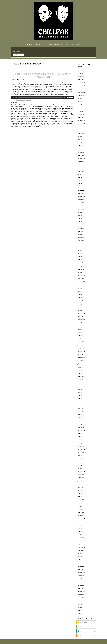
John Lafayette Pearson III (65, 111)
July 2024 (80, 136)
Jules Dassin (14, 113)
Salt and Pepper (43, 120)
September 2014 (82, 452)
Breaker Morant (48, 106)
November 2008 (81, 576)
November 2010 (81, 519)
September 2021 (82, 244)
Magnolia (18, 115)
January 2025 (81, 117)
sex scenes (61, 120)
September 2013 (82, 475)
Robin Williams (21, 120)
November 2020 (81, 275)
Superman (23, 121)
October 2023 (81, 165)
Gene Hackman (50, 110)
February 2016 (81, 424)
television (38, 121)
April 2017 (80, 399)
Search (78, 45)
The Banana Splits (53, 121)
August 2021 (81, 247)
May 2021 (80, 256)
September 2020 (82, 282)
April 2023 (80, 184)
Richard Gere (49, 118)
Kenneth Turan (21, 113)
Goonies (64, 110)
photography (14, 118)
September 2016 (82, 411)
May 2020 (80, 294)
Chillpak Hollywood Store (54, 45)
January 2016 (81, 427)
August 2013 (81, 478)
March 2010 (80, 535)
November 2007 (81, 595)
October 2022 (81, 203)
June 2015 (80, 433)
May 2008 (80, 582)
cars (62, 106)
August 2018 (81, 361)
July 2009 (80, 554)
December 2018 (81, 348)
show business (68, 120)
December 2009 (81, 541)
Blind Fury (42, 106)
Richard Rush (55, 118)
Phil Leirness (68, 116)
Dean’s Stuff (69, 45)
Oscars (41, 116)
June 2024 (80, 140)
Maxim (35, 115)
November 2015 (81, 430)
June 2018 (80, 367)
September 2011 (82, 503)
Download (29, 100)
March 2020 (80, 301)
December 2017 (81, 380)
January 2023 (81, 193)
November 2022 (81, 200)
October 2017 (81, 386)
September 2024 (82, 130)
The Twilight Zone (45, 123)
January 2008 (81, 588)
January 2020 (81, 307)
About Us (29, 45)
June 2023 (80, 177)
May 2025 (80, 105)
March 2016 (80, 421)
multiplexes (57, 115)
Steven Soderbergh (16, 121)
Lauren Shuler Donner (44, 113)
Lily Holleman (67, 113)
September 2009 (82, 547)
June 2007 (80, 610)
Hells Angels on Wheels (20, 111)
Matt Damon (29, 115)
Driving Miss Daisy (53, 108)
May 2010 (80, 528)
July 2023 (80, 174)
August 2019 (81, 323)
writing (41, 126)
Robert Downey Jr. (64, 118)
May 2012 (80, 493)
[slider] (41, 98)
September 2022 (82, 206)
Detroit (38, 108)
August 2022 (81, 209)
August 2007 (81, 604)
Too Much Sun (17, 125)
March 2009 (80, 563)
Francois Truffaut (21, 110)
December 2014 (81, 446)
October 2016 (81, 408)
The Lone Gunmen (62, 121)
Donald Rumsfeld (44, 108)
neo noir (62, 115)
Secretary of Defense (53, 120)
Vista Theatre (67, 125)
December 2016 (81, 402)
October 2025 (81, 89)
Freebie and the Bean (31, 110)
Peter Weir (53, 116)
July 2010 (80, 525)
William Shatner (32, 126)
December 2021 (81, 234)
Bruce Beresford (57, 106)
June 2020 (80, 291)
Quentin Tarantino (41, 118)
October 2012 (81, 487)
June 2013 (80, 481)
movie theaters (45, 115)
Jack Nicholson (42, 111)
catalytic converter (68, 106)
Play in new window (20, 100)
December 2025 (81, 83)
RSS (17, 102)
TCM (34, 121)
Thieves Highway (60, 123)
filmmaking (14, 110)
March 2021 (80, 263)
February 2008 (81, 585)
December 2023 (81, 159)
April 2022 (80, 222)
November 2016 (81, 405)
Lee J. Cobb (53, 113)
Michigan (39, 115)
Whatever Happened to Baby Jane (19, 126)
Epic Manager (68, 108)
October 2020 (81, 279)
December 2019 (81, 310)
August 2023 (81, 171)
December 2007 (81, 591)
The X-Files (52, 123)
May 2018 (80, 370)
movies (51, 115)
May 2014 (80, 459)
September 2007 (82, 601)
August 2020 (81, 285)
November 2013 (81, 471)
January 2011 (81, 512)
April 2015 (80, 437)
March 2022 (80, 225)
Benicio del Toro (29, 106)
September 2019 (82, 320)
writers (38, 126)
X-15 (45, 126)
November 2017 (81, 383)
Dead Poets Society (23, 108)
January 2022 (81, 231)
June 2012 (80, 490)
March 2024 (80, 149)
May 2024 (80, 143)
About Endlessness (63, 105)
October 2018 (81, 354)
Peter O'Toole (47, 116)
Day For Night (14, 108)
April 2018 (80, 373)
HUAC (28, 111)
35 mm (17, 105)
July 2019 (80, 326)
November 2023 (81, 162)
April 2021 (80, 260)
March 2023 (80, 187)
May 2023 (80, 181)
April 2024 (80, 146)
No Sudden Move (18, 116)
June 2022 (80, 215)
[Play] (13, 98)
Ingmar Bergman (34, 111)
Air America (22, 106)
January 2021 (81, 269)
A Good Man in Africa (28, 105)
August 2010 (81, 522)
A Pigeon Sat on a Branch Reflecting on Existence (46, 105)
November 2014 (81, 449)
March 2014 (80, 462)
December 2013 (81, 468)
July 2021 (80, 250)
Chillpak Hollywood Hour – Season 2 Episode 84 (43, 75)
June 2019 (80, 329)
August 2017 (81, 389)
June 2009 (80, 557)
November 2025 (81, 86)
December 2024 (81, 121)
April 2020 (80, 298)
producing (20, 118)
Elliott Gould (61, 108)
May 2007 (80, 614)
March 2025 (80, 111)
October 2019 (81, 317)
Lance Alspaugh (35, 113)
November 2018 (81, 351)
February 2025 (81, 114)
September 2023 (82, 168)
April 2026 (80, 70)
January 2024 (81, 155)
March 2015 (80, 440)
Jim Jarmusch (55, 111)
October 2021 (81, 241)
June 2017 (80, 392)
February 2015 (81, 443)
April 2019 (80, 335)
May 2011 (80, 506)
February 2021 (81, 266)
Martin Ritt (23, 115)
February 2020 (81, 304)
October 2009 (81, 544)
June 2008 (80, 579)
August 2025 (81, 95)
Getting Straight (58, 110)
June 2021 (80, 253)
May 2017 (80, 396)
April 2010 (80, 531)
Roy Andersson (28, 120)
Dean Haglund (32, 108)
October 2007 (81, 598)
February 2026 (81, 76)
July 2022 (80, 212)
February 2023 (81, 190)
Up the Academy (43, 125)
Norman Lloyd (35, 116)
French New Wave (41, 110)
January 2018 (81, 377)
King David (28, 113)
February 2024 (81, 152)
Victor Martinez (60, 125)
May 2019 (80, 332)
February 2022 (81, 228)
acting (17, 106)
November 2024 (81, 124)
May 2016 (80, 418)
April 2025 (80, 108)
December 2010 (81, 516)
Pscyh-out (26, 118)
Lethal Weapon (60, 113)
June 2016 (80, 415)
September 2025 (82, 92)
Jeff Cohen (49, 111)
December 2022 (81, 196)
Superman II (29, 121)
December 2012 (81, 484)
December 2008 (81, 572)
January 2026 (81, 80)
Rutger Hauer (36, 120)
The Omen (70, 121)
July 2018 (80, 364)
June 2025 (80, 102)
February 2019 (81, 342)
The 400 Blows (44, 121)
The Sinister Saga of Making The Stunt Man (22, 123)
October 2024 (81, 127)
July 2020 (80, 288)
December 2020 (81, 272)
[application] (43, 98)
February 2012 (81, 500)
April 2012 (80, 497)
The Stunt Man (36, 123)
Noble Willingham (27, 116)
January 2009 (81, 569)
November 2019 (81, 313)
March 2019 (80, 339)
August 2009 (81, 550)
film (73, 108)
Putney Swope (32, 118)
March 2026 (80, 73)
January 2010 (81, 538)
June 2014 (80, 456)
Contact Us (39, 45)
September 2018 (82, 358)
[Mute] (68, 98)
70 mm (21, 105)
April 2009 (80, 560)
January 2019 (81, 345)
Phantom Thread (60, 116)
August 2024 (81, 133)
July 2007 (80, 607)
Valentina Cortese (51, 125)
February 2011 (81, 509)
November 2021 (81, 238)
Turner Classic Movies (33, 125)
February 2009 (81, 566)
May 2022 (80, 219)
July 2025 (80, 99)
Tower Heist (24, 125)
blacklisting (36, 106)
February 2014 (81, 465)
